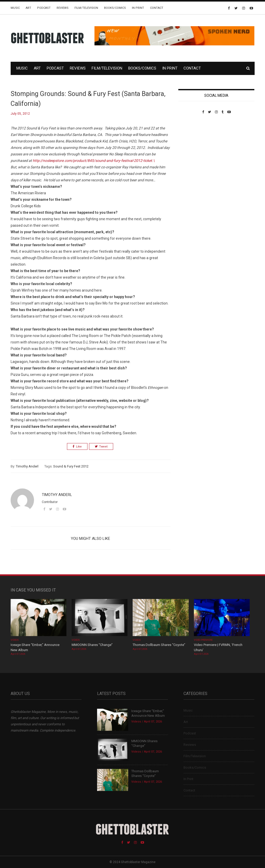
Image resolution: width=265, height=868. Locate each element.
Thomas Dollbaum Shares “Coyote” (159, 645)
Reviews (63, 8)
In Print (138, 8)
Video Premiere (203, 640)
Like (77, 447)
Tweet (101, 447)
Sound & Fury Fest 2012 (71, 466)
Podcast (44, 8)
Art (28, 8)
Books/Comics (115, 8)
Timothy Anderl (27, 466)
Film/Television (86, 8)
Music (15, 8)
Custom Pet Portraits (193, 150)
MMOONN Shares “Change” (92, 645)
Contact (157, 8)
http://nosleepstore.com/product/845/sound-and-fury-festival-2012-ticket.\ (94, 161)
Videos (15, 640)
